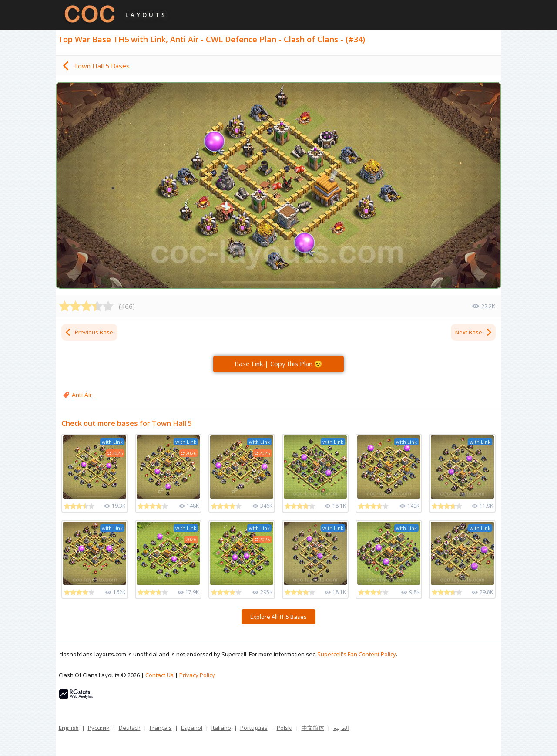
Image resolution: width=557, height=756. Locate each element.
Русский (99, 728)
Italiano (221, 728)
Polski (285, 728)
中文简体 (313, 728)
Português (254, 728)
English (69, 728)
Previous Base (89, 332)
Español (192, 728)
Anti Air (82, 395)
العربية (341, 728)
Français (161, 728)
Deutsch (130, 728)
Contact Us (159, 675)
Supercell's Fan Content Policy (357, 654)
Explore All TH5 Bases (278, 617)
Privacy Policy (197, 675)
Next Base (474, 332)
